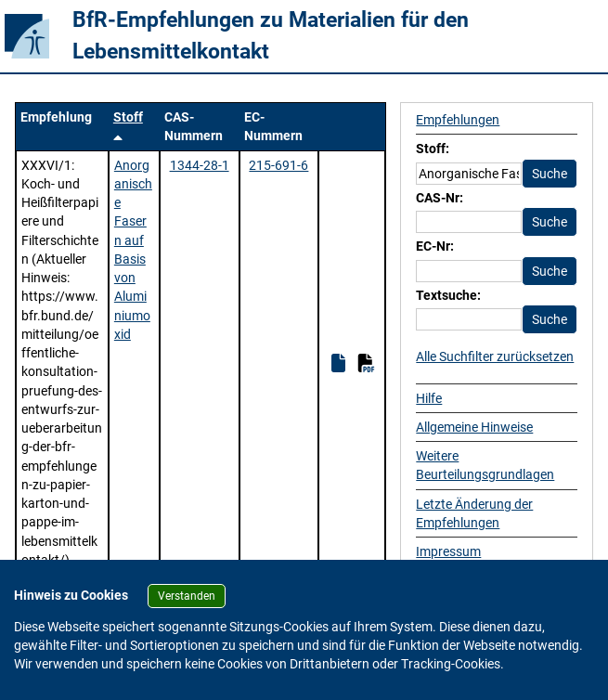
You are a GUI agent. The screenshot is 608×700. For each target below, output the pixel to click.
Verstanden (187, 596)
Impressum (448, 551)
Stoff (128, 117)
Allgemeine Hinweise (474, 427)
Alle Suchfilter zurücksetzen (495, 356)
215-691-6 (278, 165)
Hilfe (429, 398)
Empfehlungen (458, 120)
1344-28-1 (200, 165)
